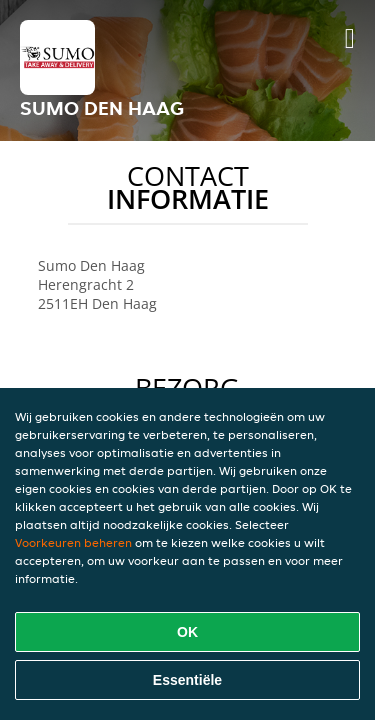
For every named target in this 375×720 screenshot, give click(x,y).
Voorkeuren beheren (73, 542)
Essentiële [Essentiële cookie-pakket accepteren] (187, 680)
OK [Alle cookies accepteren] (187, 632)
